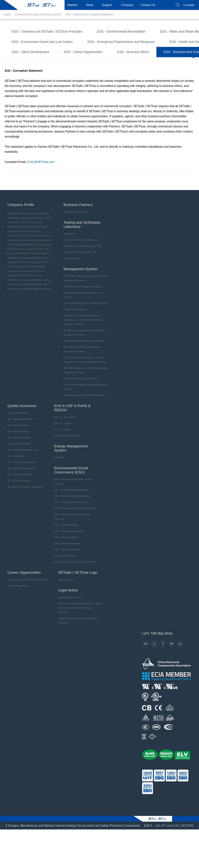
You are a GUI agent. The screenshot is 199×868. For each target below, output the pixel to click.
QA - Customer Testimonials (20, 494)
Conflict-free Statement (74, 335)
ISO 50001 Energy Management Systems (83, 366)
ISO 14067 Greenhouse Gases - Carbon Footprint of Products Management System (84, 385)
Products (57, 5)
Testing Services (71, 284)
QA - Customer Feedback (19, 500)
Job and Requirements (18, 611)
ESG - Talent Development (28, 70)
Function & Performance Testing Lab (80, 266)
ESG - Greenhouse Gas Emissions (96, 42)
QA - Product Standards (18, 506)
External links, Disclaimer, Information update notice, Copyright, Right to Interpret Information (79, 631)
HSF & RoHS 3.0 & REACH (66, 461)
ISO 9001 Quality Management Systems (82, 312)
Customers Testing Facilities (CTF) (80, 278)
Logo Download (64, 605)
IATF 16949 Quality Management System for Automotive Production (84, 304)
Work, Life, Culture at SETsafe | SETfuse (26, 605)
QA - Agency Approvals (18, 463)
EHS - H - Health (61, 449)
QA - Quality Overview (17, 439)
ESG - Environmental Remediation (112, 32)
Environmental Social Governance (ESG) (38, 14)
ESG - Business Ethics (124, 70)
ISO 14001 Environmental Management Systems (82, 321)
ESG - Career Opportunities (77, 70)
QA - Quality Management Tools (22, 475)
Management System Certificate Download (83, 421)
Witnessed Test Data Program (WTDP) (82, 272)
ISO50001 (58, 483)
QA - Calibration (14, 482)
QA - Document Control (18, 469)
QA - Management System (19, 445)
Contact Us (149, 5)
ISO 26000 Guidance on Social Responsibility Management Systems (85, 396)
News (91, 5)
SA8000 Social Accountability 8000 (80, 404)
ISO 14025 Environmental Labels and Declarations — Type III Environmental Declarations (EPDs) (81, 345)
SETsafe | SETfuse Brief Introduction (24, 512)
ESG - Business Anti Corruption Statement (89, 14)
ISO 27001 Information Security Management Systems (85, 412)
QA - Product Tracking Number (21, 488)
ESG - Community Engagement (77, 61)
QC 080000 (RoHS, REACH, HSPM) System (84, 329)
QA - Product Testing (17, 451)
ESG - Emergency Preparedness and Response (112, 51)
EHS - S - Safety (61, 455)
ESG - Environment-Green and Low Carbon (39, 51)
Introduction (69, 259)
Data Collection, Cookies (69, 623)
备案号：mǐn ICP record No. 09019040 (169, 847)
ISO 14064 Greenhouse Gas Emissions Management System (82, 375)
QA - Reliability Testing (18, 457)
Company (129, 5)
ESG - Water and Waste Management (35, 42)
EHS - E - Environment (64, 443)
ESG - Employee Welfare (128, 61)
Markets (74, 5)
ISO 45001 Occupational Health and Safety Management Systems (84, 358)
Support (108, 5)
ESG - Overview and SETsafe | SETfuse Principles (43, 32)
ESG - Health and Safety (27, 61)
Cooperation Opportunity (75, 237)
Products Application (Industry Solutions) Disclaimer (76, 642)
